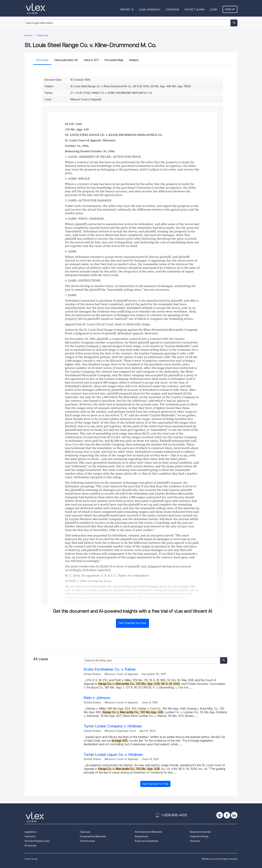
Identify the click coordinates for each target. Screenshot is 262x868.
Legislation (31, 832)
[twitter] (220, 815)
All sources (30, 846)
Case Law (85, 832)
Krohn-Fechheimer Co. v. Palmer (110, 669)
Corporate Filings (199, 836)
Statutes (195, 841)
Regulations (141, 836)
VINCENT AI (127, 9)
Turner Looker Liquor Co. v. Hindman (113, 755)
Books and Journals (200, 832)
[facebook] (227, 815)
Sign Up (230, 9)
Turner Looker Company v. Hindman (113, 726)
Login (214, 9)
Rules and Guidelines (146, 841)
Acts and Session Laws (37, 841)
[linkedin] (234, 815)
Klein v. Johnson (97, 698)
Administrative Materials (148, 832)
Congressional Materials (93, 836)
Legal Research (150, 9)
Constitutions (87, 841)
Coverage (173, 9)
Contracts (30, 836)
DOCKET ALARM (195, 9)
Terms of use (31, 859)
